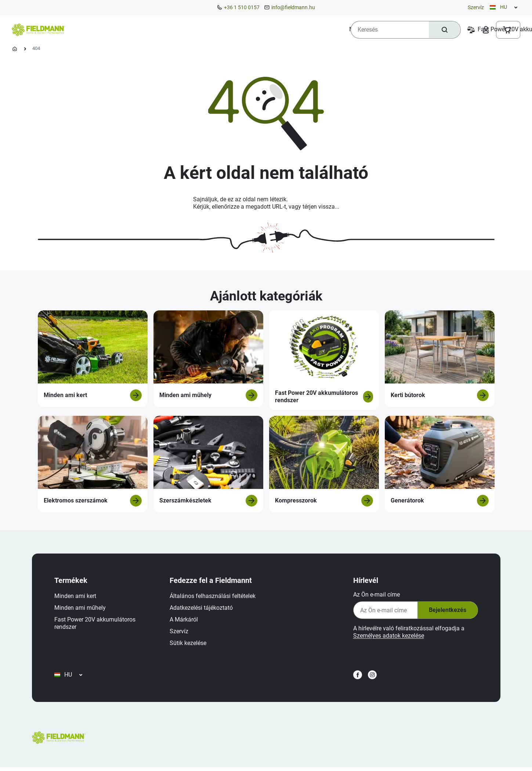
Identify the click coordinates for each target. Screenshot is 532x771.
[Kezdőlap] (15, 49)
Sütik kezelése (189, 644)
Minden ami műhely (81, 609)
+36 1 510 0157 (242, 7)
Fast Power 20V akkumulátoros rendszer (96, 624)
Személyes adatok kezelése (388, 637)
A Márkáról (185, 621)
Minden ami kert (76, 597)
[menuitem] (99, 29)
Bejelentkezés (446, 611)
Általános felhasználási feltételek (214, 597)
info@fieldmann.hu (293, 7)
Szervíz (476, 7)
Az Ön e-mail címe (375, 596)
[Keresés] (444, 30)
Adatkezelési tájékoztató (202, 609)
